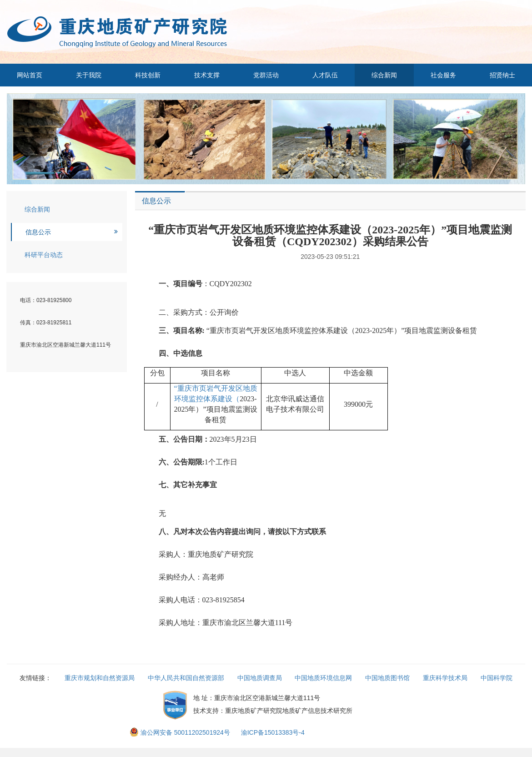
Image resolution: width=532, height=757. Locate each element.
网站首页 (30, 75)
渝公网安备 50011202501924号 (181, 732)
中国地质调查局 (260, 678)
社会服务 (443, 75)
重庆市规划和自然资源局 (100, 678)
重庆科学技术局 (445, 678)
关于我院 (89, 75)
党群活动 (266, 75)
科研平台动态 (44, 255)
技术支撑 (207, 75)
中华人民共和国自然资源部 (186, 678)
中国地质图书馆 (387, 678)
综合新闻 (384, 75)
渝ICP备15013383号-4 (273, 732)
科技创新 (148, 75)
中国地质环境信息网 (323, 678)
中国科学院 (497, 678)
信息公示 (38, 232)
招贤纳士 (502, 75)
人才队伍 (325, 75)
